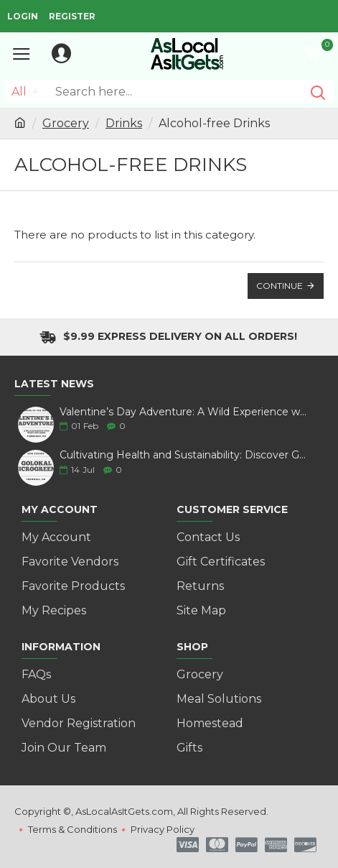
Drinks (124, 123)
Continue (280, 286)
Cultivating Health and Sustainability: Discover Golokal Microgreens (183, 455)
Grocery (66, 123)
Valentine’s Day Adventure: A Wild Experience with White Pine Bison (183, 412)
